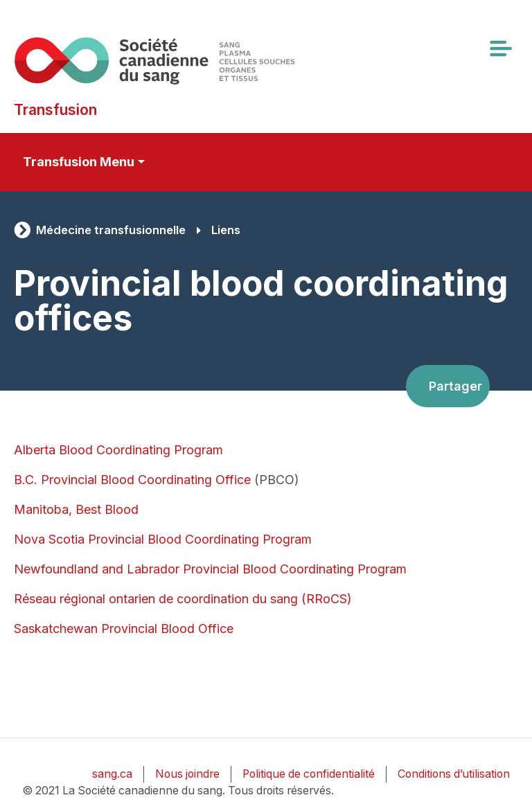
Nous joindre (187, 774)
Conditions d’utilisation (454, 774)
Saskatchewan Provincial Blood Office (124, 629)
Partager (455, 386)
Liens (226, 230)
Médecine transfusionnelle (111, 230)
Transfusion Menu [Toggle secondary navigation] (79, 162)
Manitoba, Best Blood (76, 509)
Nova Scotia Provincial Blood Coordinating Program (163, 539)
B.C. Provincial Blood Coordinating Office (132, 480)
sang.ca (112, 774)
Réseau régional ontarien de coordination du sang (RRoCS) (183, 599)
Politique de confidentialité (309, 774)
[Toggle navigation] (500, 48)
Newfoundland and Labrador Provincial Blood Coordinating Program (210, 569)
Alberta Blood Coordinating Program (118, 450)
